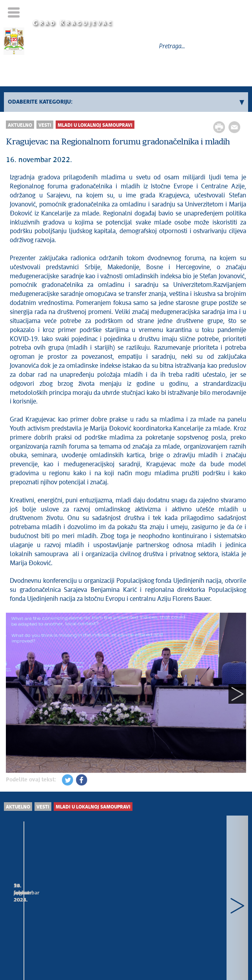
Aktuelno (20, 125)
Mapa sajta (124, 935)
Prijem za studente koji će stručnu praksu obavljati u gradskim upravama (57, 901)
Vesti (45, 125)
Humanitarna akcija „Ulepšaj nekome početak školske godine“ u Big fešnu (183, 901)
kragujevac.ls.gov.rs (158, 954)
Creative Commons (146, 946)
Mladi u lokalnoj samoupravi (95, 125)
